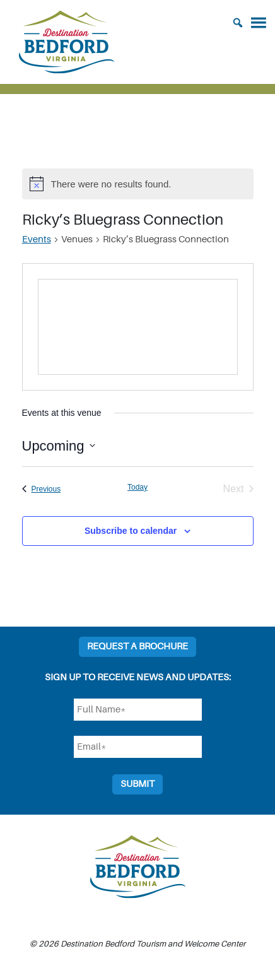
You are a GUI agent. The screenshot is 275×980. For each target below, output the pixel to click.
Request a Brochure (137, 646)
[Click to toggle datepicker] (59, 446)
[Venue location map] (138, 327)
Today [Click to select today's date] (137, 487)
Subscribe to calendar (131, 531)
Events (37, 239)
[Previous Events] (42, 489)
